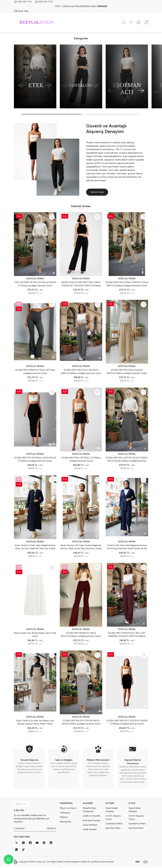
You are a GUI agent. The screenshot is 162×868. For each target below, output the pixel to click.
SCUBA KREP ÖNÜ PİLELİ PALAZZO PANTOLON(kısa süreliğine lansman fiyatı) (81, 372)
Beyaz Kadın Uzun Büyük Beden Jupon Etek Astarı (35, 635)
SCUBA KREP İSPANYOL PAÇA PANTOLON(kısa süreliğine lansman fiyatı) (81, 635)
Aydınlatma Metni (114, 824)
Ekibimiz (64, 817)
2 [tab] (111, 114)
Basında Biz (65, 822)
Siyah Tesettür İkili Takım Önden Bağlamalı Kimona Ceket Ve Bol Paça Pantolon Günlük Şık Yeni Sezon (81, 547)
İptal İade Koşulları (92, 820)
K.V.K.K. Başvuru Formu (113, 817)
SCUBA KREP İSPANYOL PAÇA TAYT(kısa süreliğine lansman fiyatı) (35, 372)
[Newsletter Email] (35, 828)
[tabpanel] (35, 76)
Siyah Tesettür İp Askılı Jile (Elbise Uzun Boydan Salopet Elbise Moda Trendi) (35, 722)
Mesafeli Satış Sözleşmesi (89, 810)
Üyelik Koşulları (90, 829)
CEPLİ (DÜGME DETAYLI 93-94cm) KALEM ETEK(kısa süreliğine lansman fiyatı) (35, 284)
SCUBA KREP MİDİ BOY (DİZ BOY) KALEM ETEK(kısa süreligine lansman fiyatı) (127, 722)
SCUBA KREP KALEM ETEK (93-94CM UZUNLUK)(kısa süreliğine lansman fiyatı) (81, 722)
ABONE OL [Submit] (52, 828)
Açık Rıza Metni (113, 828)
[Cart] (146, 22)
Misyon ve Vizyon (68, 808)
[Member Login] (139, 22)
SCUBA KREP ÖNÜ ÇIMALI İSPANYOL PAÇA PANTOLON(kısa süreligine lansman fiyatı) (127, 284)
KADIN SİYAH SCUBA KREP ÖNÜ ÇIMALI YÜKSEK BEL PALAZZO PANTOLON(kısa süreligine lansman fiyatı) (81, 284)
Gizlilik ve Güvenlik (91, 816)
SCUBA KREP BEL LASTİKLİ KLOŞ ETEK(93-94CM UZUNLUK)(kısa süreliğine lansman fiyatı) (127, 459)
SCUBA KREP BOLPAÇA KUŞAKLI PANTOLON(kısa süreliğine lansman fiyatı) (127, 372)
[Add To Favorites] (52, 217)
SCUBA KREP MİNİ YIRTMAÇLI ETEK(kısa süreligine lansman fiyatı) (81, 459)
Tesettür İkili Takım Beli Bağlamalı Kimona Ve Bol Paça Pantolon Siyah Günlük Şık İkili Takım (127, 547)
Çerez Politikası (90, 825)
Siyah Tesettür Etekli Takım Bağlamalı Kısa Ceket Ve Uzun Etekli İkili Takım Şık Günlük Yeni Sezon (35, 547)
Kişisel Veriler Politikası (112, 810)
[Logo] (37, 22)
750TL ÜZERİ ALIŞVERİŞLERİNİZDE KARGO (81, 6)
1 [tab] (51, 114)
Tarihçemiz (65, 813)
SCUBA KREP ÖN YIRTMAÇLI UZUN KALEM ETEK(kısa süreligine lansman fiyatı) (35, 459)
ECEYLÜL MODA (35, 278)
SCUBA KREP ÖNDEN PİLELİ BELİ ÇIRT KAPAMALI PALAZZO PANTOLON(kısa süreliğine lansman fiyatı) (127, 635)
